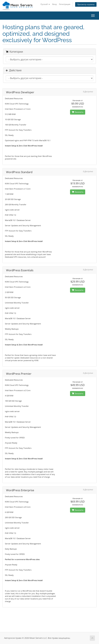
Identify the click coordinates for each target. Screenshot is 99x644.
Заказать (78, 112)
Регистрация (65, 4)
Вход (54, 4)
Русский (45, 4)
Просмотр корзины (86, 4)
